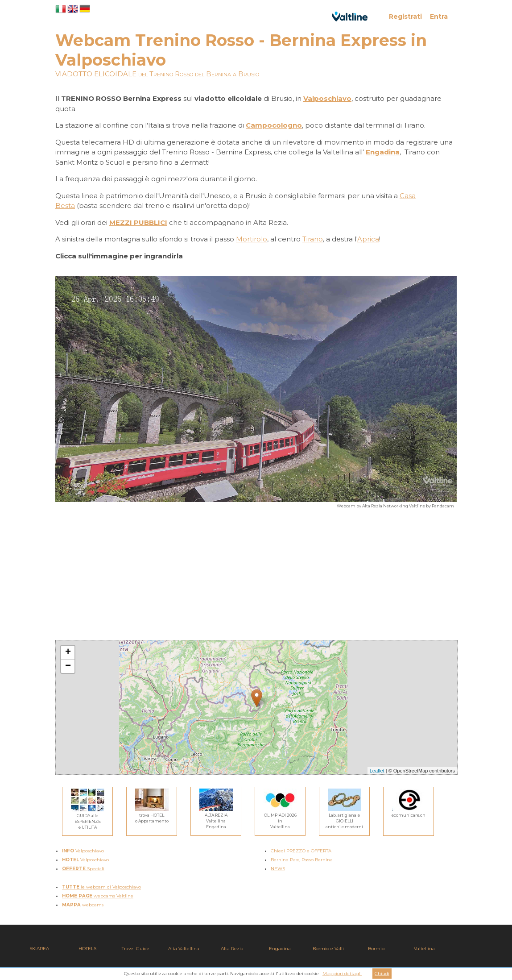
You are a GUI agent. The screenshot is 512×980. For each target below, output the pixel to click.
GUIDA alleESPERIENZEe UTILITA (88, 818)
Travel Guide (136, 949)
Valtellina (424, 949)
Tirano (313, 239)
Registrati (405, 17)
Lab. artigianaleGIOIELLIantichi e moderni (344, 818)
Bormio (376, 949)
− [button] (68, 666)
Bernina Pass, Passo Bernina (302, 860)
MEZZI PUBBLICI (138, 222)
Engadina (280, 949)
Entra (439, 17)
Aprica (368, 239)
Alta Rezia (232, 949)
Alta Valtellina (184, 949)
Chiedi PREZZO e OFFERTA (301, 851)
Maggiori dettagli (342, 974)
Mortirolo (252, 239)
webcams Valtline (98, 896)
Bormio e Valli (328, 949)
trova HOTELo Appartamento (152, 815)
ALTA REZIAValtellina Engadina (216, 818)
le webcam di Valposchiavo (101, 887)
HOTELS (87, 949)
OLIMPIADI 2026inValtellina (280, 818)
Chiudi (382, 974)
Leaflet (377, 771)
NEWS (278, 869)
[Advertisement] (256, 577)
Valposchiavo (83, 851)
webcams (83, 905)
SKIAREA (39, 949)
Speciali (83, 869)
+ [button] (68, 652)
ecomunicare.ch (409, 812)
